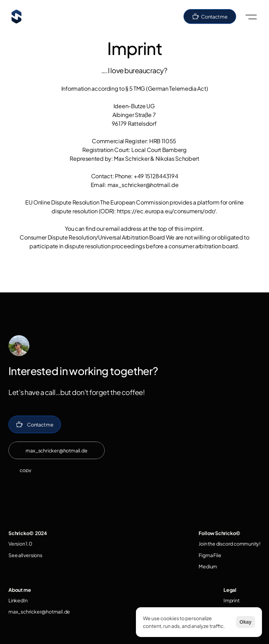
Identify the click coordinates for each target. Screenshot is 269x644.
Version (17, 543)
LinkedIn (18, 600)
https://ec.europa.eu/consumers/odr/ (167, 211)
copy (26, 470)
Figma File (210, 555)
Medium (208, 566)
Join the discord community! (230, 543)
